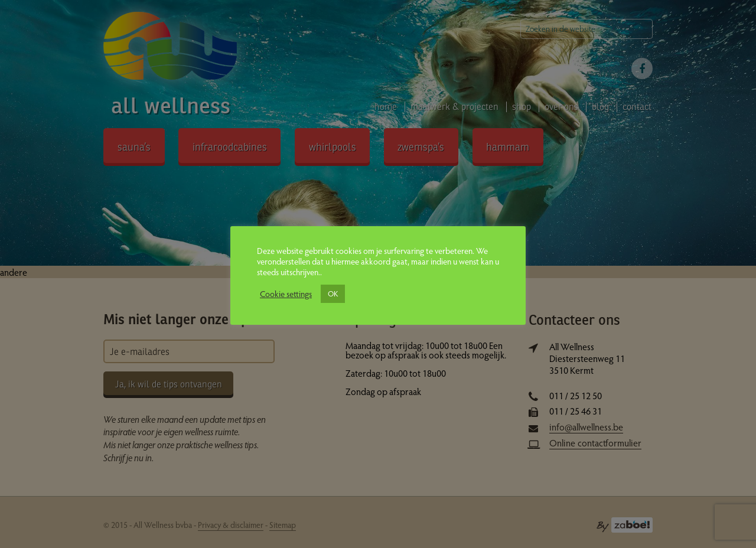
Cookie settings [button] (286, 293)
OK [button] (333, 293)
